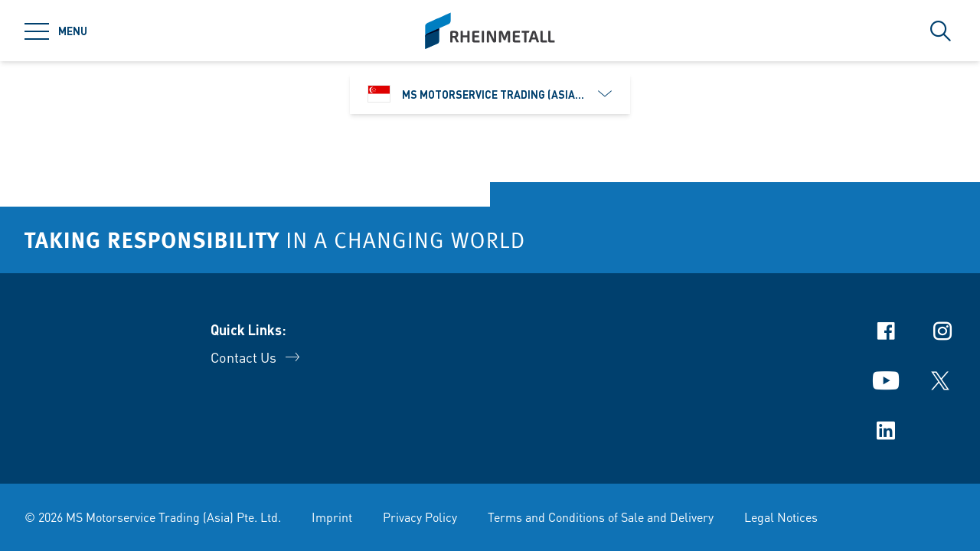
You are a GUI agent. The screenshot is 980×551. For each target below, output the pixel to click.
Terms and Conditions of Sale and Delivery (601, 517)
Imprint (332, 517)
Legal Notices (781, 517)
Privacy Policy (420, 517)
